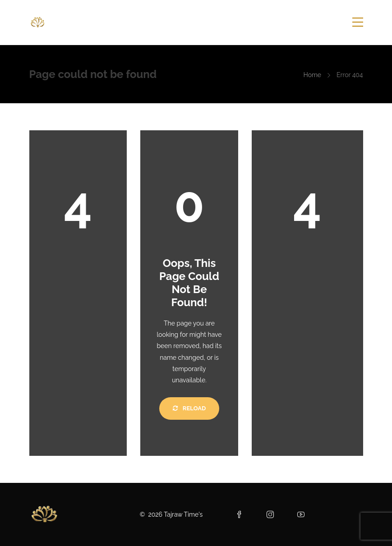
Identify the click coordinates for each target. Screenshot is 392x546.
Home (312, 75)
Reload (189, 408)
